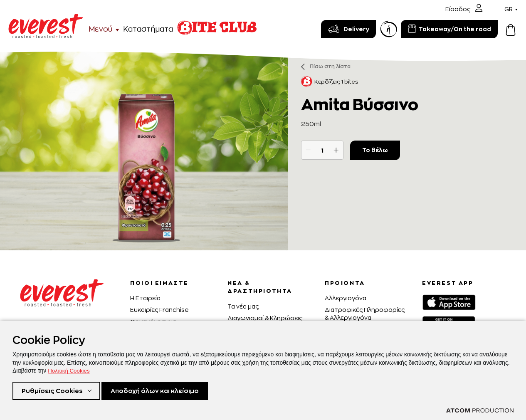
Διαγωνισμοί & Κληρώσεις (265, 318)
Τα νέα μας (243, 306)
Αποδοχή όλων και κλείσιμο (163, 390)
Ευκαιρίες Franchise (159, 310)
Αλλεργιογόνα (346, 298)
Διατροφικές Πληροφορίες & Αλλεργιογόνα (365, 313)
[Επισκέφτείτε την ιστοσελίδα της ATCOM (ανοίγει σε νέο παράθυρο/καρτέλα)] (480, 410)
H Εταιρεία (145, 298)
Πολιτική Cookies (70, 369)
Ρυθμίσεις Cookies (53, 390)
